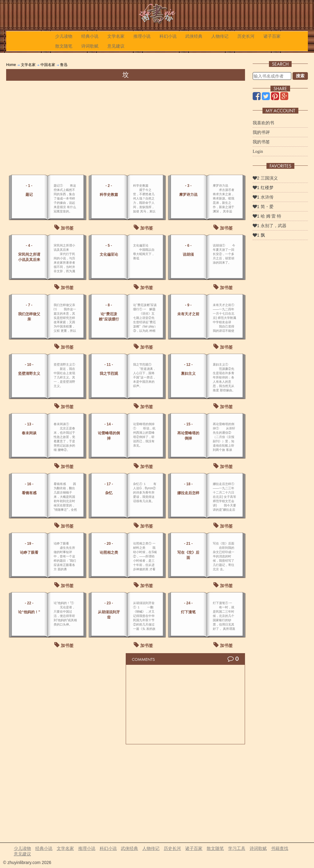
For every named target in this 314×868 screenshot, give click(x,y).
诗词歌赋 (90, 46)
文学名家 (116, 36)
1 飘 (259, 235)
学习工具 (237, 848)
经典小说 (90, 36)
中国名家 (48, 65)
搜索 (300, 76)
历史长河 (246, 36)
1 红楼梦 (263, 188)
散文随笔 (64, 46)
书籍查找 (280, 848)
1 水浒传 (263, 197)
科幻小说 (168, 36)
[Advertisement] (126, 127)
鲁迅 (64, 65)
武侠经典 (194, 36)
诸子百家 (272, 36)
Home (11, 65)
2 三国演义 (265, 178)
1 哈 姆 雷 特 (267, 216)
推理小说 (142, 36)
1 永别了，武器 (270, 226)
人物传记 (220, 36)
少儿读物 (64, 36)
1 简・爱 (263, 207)
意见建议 (116, 46)
